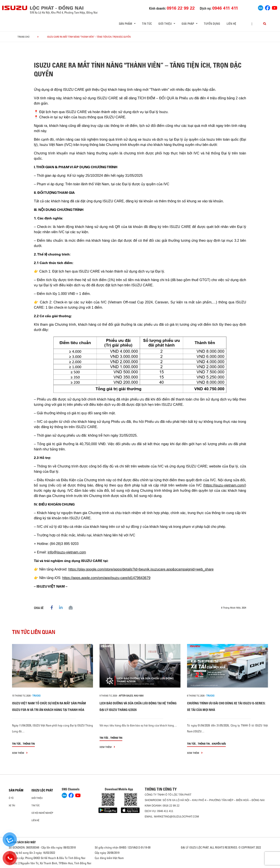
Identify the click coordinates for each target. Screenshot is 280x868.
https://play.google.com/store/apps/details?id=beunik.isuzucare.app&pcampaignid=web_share (141, 569)
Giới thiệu (37, 798)
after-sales (126, 696)
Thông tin (29, 744)
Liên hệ (231, 24)
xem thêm (20, 753)
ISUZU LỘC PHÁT (42, 790)
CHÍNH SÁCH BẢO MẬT (22, 842)
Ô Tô (11, 798)
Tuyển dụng (212, 24)
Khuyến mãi (219, 744)
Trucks (36, 696)
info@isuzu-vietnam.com (67, 552)
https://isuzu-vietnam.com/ (225, 485)
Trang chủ (24, 37)
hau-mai (139, 696)
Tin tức (147, 24)
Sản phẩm (16, 790)
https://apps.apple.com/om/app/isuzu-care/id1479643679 (106, 578)
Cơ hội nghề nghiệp (42, 813)
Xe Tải (12, 805)
